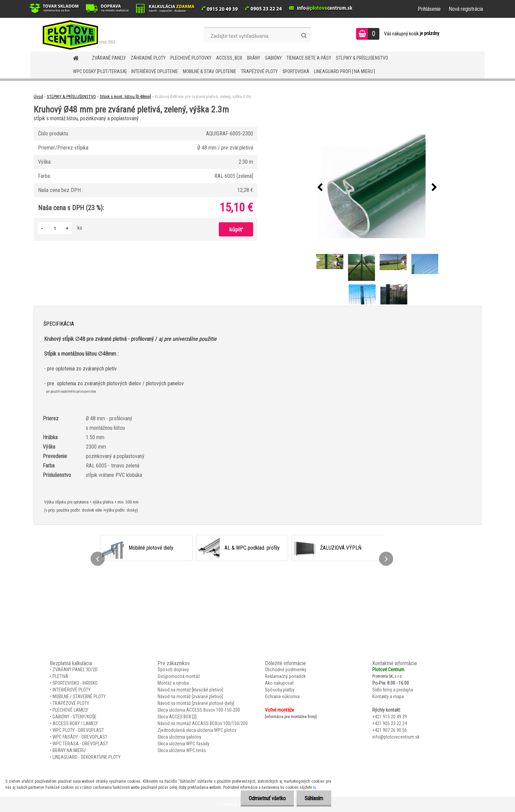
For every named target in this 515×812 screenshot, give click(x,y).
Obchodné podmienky (286, 670)
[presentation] (320, 188)
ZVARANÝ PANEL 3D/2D (75, 670)
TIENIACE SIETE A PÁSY (309, 58)
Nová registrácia (466, 9)
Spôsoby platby (280, 690)
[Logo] (77, 35)
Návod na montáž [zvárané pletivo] (190, 696)
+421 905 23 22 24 (390, 723)
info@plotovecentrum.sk (396, 737)
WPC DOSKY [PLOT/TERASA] (100, 71)
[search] (304, 36)
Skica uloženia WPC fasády (183, 744)
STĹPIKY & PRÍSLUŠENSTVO (362, 58)
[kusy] (55, 228)
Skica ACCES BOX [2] (177, 717)
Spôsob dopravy (173, 670)
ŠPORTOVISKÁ (296, 71)
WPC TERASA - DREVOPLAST (80, 744)
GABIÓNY (273, 58)
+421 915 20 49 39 (390, 717)
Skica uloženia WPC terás (182, 750)
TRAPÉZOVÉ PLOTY (259, 71)
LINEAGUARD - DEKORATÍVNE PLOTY (87, 757)
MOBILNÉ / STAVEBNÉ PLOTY (79, 696)
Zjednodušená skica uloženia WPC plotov (197, 730)
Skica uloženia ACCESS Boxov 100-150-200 (199, 710)
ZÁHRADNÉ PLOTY (148, 58)
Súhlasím (314, 798)
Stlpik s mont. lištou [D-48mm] (125, 96)
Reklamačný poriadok (285, 676)
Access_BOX (229, 58)
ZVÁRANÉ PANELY (109, 58)
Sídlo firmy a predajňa (393, 690)
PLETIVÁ (60, 676)
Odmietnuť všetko (266, 798)
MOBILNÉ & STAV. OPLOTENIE (210, 71)
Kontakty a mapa (388, 696)
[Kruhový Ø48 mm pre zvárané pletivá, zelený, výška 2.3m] (377, 188)
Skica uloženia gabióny (179, 737)
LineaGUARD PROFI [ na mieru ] (345, 71)
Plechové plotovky (191, 58)
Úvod (38, 96)
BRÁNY (254, 58)
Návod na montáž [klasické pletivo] (190, 690)
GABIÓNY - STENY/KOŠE (75, 717)
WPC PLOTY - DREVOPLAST (78, 730)
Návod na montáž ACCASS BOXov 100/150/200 (203, 723)
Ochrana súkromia (282, 696)
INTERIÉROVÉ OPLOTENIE (155, 71)
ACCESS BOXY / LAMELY (75, 723)
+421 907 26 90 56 (390, 730)
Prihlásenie (429, 9)
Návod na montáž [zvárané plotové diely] (196, 703)
